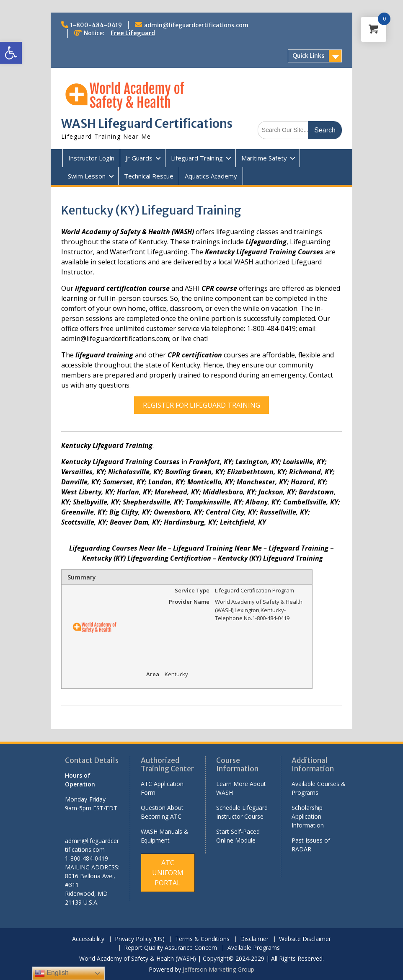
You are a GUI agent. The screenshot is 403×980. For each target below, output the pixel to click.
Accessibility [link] (88, 939)
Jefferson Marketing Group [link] (218, 969)
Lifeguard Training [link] (197, 158)
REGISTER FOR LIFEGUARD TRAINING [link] (201, 405)
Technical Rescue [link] (149, 176)
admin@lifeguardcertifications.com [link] (196, 25)
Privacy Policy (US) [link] (140, 939)
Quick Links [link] (308, 56)
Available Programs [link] (254, 948)
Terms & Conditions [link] (202, 939)
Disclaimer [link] (254, 939)
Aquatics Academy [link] (211, 176)
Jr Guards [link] (139, 158)
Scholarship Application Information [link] (308, 816)
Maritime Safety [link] (264, 158)
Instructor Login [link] (91, 158)
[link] (11, 53)
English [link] (52, 973)
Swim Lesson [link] (87, 176)
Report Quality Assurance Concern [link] (170, 948)
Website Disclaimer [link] (305, 939)
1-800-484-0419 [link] (96, 25)
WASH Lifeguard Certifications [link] (147, 124)
